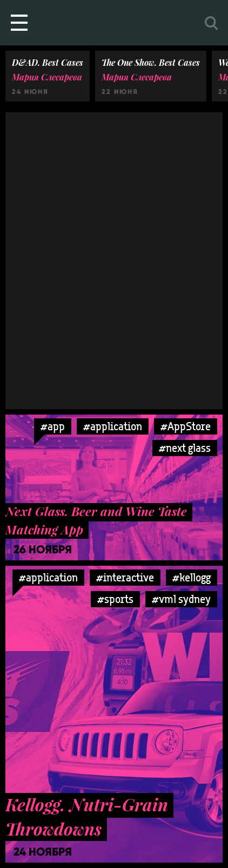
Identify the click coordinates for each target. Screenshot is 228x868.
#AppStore (186, 426)
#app (53, 426)
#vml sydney (181, 599)
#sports (115, 599)
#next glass (185, 448)
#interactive (125, 577)
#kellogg (192, 577)
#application (113, 426)
